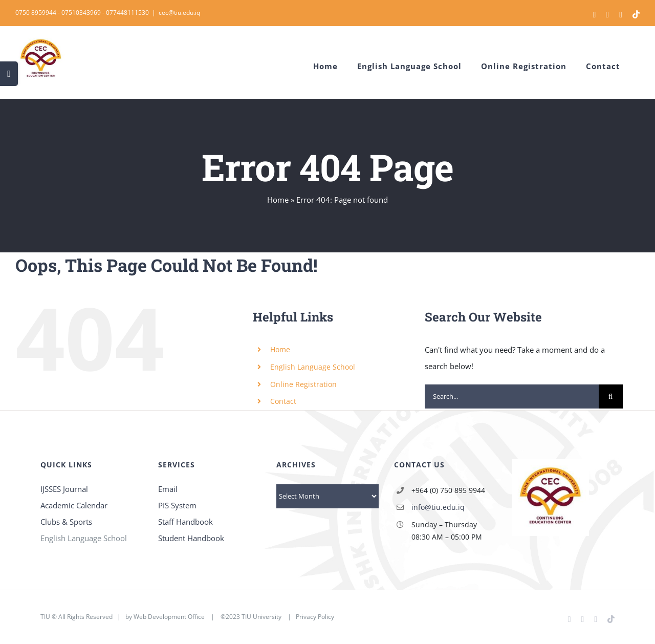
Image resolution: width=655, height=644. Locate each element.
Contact (283, 401)
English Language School (313, 367)
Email (168, 489)
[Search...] (512, 396)
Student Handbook (191, 538)
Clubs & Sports (66, 522)
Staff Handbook (185, 522)
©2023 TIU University (251, 617)
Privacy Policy (315, 617)
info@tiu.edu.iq (438, 507)
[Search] (611, 396)
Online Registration (303, 384)
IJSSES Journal (64, 489)
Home (278, 200)
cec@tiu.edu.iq (179, 13)
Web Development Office (169, 617)
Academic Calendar (74, 505)
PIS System (177, 505)
